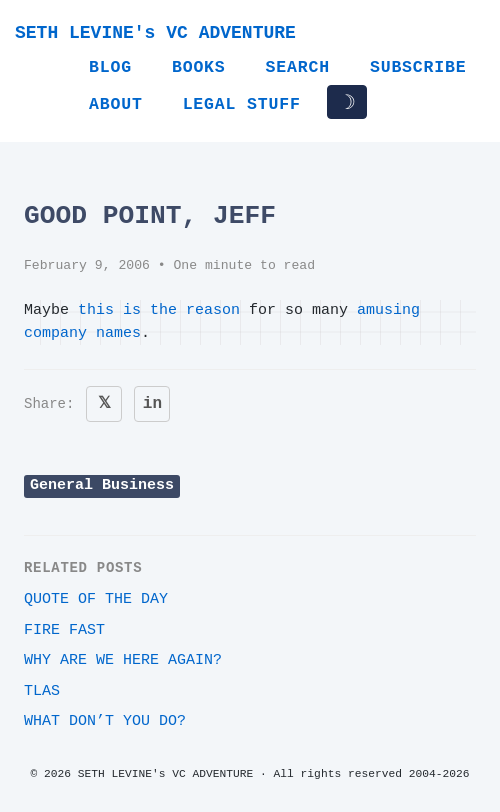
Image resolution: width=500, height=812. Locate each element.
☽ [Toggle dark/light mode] (347, 102)
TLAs (42, 691)
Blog (110, 67)
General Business (102, 485)
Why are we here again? (123, 660)
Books (199, 67)
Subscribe (418, 67)
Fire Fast (64, 630)
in (152, 404)
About (116, 104)
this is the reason (159, 310)
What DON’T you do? (105, 721)
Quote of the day (96, 599)
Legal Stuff (242, 104)
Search (298, 67)
